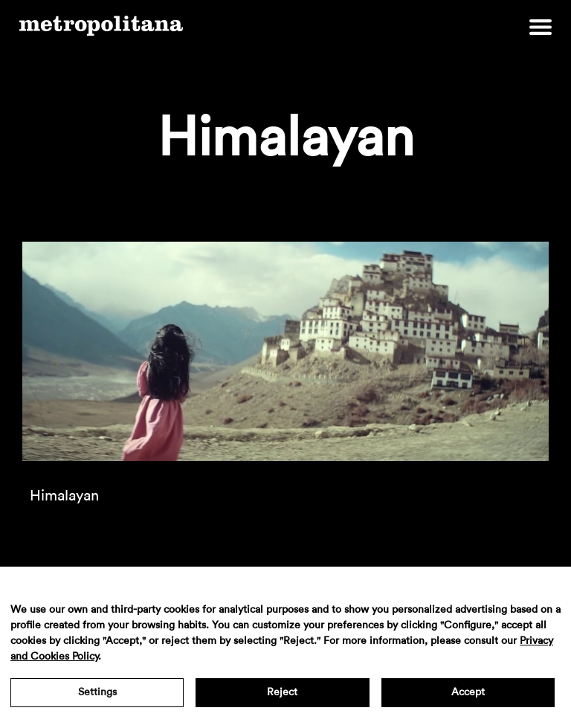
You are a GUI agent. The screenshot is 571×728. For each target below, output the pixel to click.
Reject (282, 692)
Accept (468, 692)
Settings (97, 692)
